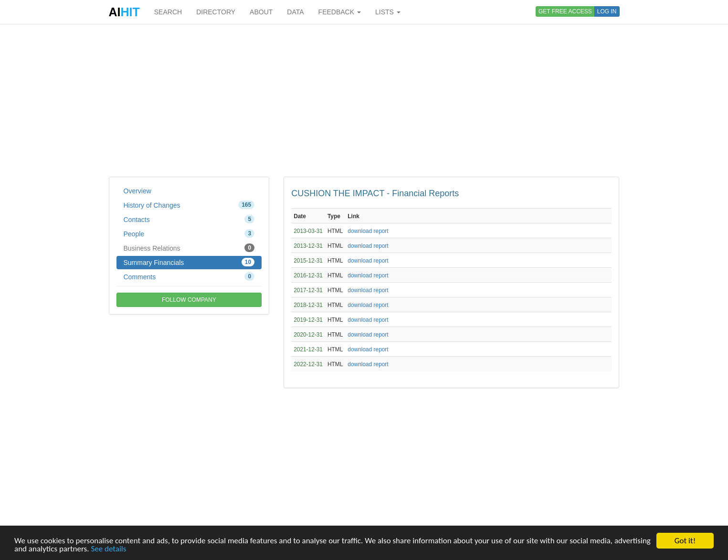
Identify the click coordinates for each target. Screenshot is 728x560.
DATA (295, 12)
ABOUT (261, 12)
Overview (137, 191)
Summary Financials (189, 262)
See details (108, 549)
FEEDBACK (340, 12)
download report (368, 231)
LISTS (388, 12)
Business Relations (189, 248)
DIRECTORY (216, 12)
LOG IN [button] (607, 11)
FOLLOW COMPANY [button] (189, 300)
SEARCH (168, 12)
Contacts (189, 219)
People (189, 233)
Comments (189, 276)
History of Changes (189, 205)
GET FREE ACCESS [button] (565, 11)
